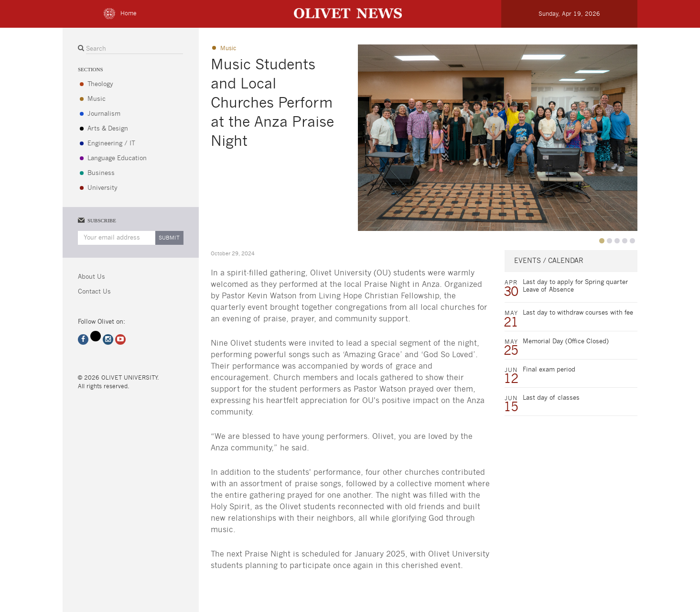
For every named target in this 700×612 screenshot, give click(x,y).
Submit (169, 238)
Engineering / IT (111, 144)
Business (101, 173)
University (102, 188)
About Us (92, 277)
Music (97, 99)
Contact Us (94, 292)
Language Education (117, 158)
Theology (100, 84)
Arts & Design (108, 129)
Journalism (104, 114)
